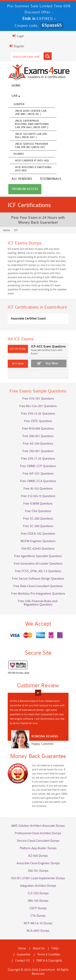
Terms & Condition (49, 955)
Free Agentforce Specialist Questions (38, 556)
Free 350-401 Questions (38, 451)
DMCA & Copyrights (49, 961)
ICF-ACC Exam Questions (48, 347)
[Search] (48, 56)
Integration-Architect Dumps (38, 886)
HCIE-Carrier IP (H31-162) (32, 160)
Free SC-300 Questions (38, 526)
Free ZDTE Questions (38, 421)
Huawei (19, 154)
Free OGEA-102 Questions (38, 534)
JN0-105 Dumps (38, 901)
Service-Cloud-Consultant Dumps (38, 841)
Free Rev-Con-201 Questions (38, 406)
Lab (16, 96)
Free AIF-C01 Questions (38, 474)
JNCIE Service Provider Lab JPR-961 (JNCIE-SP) (32, 145)
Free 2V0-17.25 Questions (38, 459)
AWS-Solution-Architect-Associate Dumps (38, 826)
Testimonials (50, 179)
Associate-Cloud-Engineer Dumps (38, 863)
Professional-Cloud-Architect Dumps (38, 833)
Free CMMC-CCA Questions (38, 481)
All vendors (22, 179)
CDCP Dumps (38, 908)
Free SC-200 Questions (38, 519)
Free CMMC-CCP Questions (38, 466)
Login (18, 36)
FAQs (55, 948)
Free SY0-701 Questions (38, 399)
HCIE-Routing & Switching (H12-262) (33, 169)
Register (17, 46)
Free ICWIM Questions (38, 504)
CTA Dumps (38, 916)
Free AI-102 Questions (38, 489)
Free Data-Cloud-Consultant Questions (38, 586)
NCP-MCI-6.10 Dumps (38, 923)
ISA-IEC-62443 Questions (38, 549)
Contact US (22, 961)
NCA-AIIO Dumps (38, 931)
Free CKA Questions (38, 511)
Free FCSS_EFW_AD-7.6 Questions (38, 571)
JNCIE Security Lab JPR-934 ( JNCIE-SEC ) (31, 136)
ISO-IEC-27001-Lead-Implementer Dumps (38, 878)
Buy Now (52, 363)
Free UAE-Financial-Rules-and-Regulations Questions (38, 603)
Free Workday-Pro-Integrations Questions (38, 594)
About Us (39, 948)
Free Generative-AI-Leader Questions (38, 564)
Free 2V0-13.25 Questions (38, 414)
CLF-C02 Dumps (38, 893)
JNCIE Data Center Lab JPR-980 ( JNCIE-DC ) (31, 112)
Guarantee (24, 955)
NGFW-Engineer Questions (38, 541)
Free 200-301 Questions (38, 436)
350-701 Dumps (38, 871)
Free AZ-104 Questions (38, 444)
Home (16, 86)
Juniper (19, 104)
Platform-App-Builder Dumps (38, 848)
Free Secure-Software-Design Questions (38, 579)
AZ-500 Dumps (38, 856)
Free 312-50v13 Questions (38, 496)
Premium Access (25, 189)
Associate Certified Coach (28, 319)
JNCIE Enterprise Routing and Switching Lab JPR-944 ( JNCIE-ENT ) (32, 124)
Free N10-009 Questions (38, 429)
